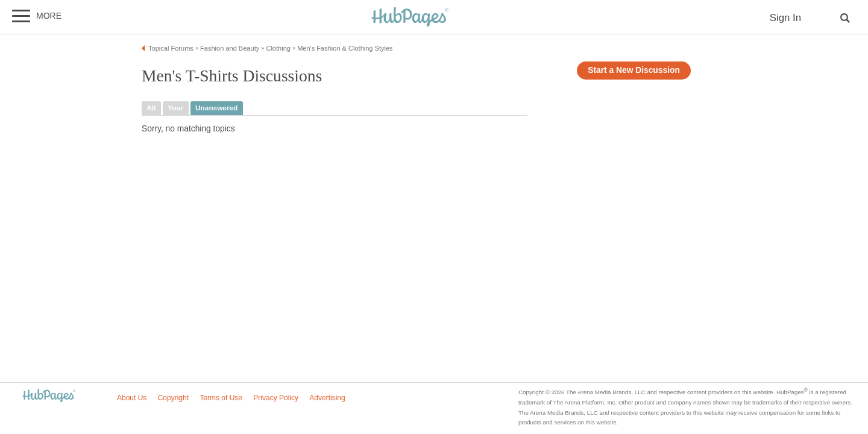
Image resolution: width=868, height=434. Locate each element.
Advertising (327, 398)
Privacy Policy (276, 398)
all (151, 108)
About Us (132, 398)
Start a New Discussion (634, 70)
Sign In (785, 18)
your (175, 108)
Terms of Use (221, 398)
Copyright (173, 398)
